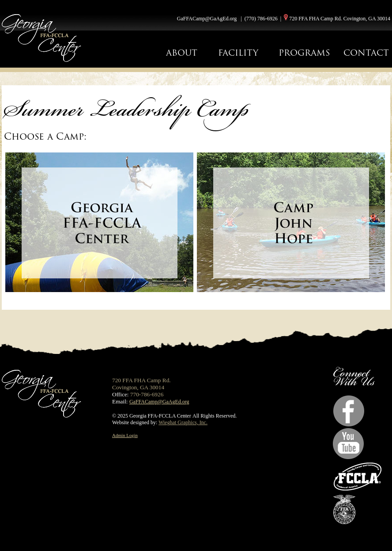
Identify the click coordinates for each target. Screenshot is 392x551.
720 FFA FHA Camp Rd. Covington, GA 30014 (340, 19)
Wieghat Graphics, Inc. (183, 422)
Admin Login (125, 435)
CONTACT (366, 53)
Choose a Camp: (45, 136)
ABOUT (182, 53)
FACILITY (238, 53)
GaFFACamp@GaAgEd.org (207, 19)
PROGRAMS (304, 53)
